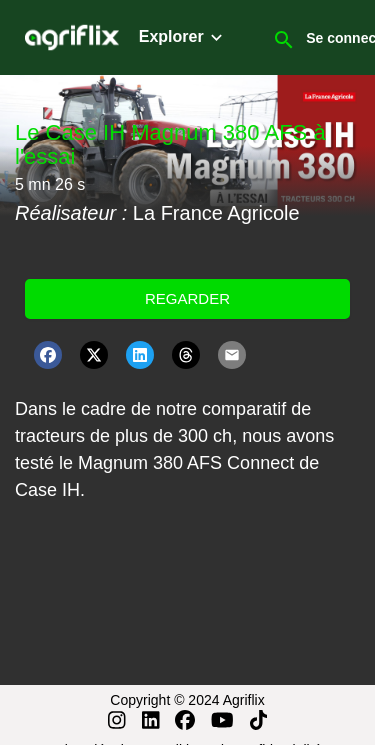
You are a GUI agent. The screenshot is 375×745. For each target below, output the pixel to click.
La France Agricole (216, 213)
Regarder (187, 298)
